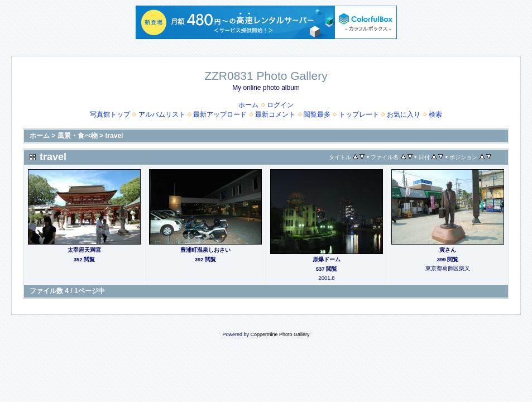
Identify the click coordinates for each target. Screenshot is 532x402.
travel (114, 136)
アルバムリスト (162, 114)
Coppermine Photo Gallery (280, 334)
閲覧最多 (317, 114)
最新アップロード (220, 114)
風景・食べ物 (78, 136)
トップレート (359, 114)
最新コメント (275, 114)
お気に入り (404, 114)
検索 (435, 114)
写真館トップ (110, 114)
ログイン (280, 105)
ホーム (248, 105)
